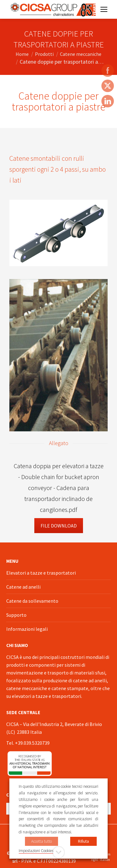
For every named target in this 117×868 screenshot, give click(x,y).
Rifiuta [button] (83, 841)
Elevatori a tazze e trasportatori (41, 573)
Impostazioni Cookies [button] (36, 851)
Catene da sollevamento (32, 601)
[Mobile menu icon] (104, 9)
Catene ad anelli (23, 587)
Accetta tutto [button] (41, 841)
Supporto (16, 615)
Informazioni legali (27, 629)
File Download (59, 526)
